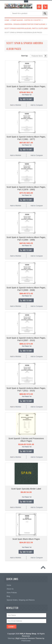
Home (7, 20)
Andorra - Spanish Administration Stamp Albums (25, 24)
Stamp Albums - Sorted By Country (26, 20)
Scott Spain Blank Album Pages (26, 539)
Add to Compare (37, 105)
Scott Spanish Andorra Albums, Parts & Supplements (27, 28)
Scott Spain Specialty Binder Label (26, 489)
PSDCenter (26, 641)
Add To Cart (28, 99)
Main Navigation (7, 14)
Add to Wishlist (15, 105)
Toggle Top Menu (26, 1)
